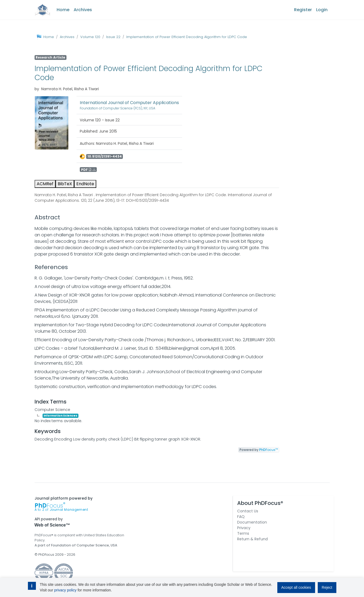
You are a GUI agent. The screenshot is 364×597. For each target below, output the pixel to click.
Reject (327, 587)
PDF (88, 169)
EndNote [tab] (85, 184)
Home (63, 10)
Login (322, 10)
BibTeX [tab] (65, 184)
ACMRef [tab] (45, 184)
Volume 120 (90, 37)
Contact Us (248, 511)
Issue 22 (113, 37)
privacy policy (65, 590)
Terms (243, 533)
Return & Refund (252, 539)
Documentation (252, 522)
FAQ (241, 517)
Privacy (244, 528)
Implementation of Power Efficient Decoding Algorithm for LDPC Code (187, 37)
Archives (83, 10)
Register (303, 10)
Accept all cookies (296, 587)
